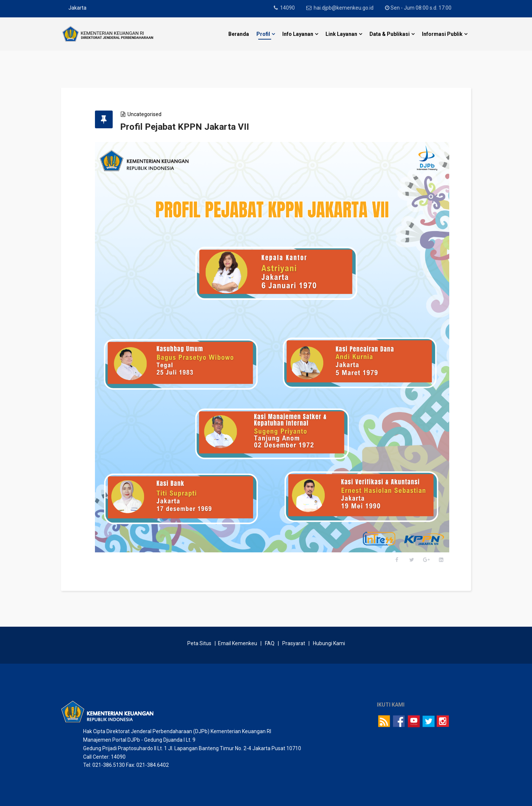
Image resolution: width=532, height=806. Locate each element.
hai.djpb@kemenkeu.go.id (345, 8)
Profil (263, 34)
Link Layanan (341, 34)
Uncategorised (149, 114)
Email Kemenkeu (238, 638)
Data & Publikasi (390, 34)
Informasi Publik (442, 34)
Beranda (239, 34)
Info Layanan (298, 34)
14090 (288, 8)
